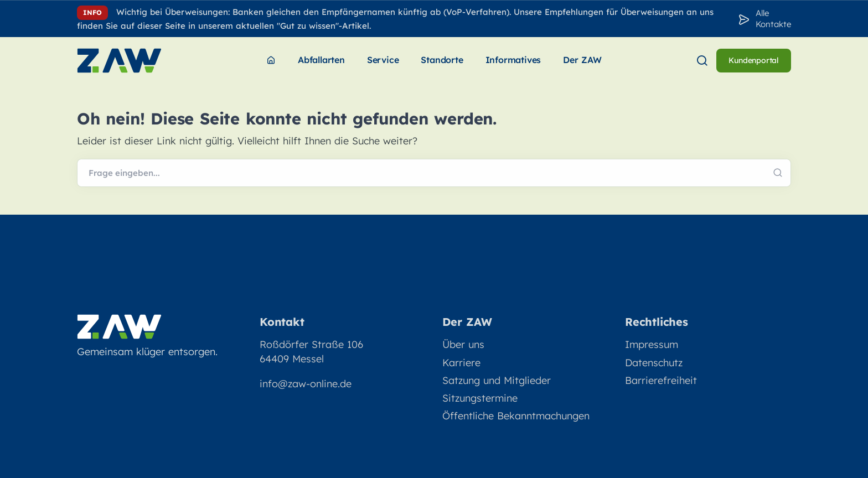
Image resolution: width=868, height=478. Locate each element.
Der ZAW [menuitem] (582, 60)
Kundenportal (754, 60)
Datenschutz (654, 363)
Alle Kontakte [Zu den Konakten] (773, 19)
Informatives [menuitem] (513, 60)
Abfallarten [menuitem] (321, 60)
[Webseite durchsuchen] (434, 173)
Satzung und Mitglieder (497, 380)
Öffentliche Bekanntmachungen (516, 416)
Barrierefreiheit (661, 380)
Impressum (652, 344)
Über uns (463, 344)
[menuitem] (271, 61)
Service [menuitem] (383, 60)
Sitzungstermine (480, 398)
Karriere (461, 363)
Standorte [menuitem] (442, 60)
